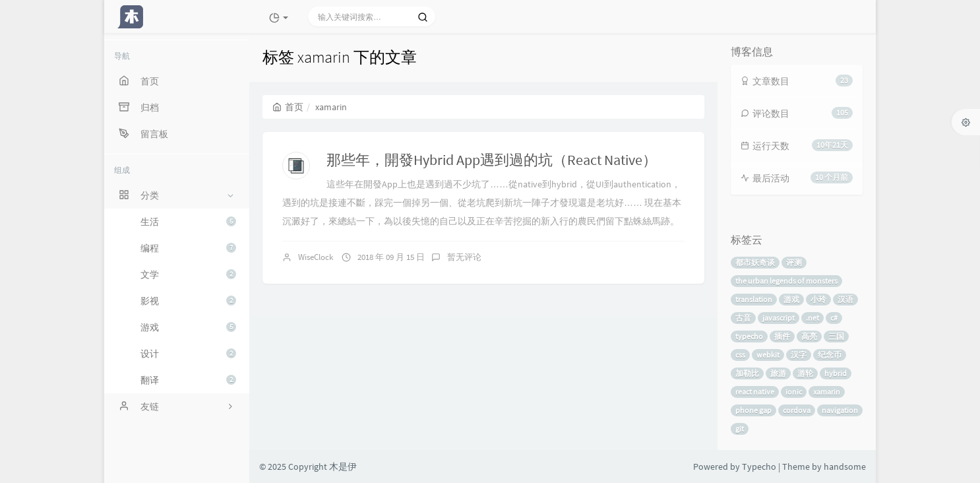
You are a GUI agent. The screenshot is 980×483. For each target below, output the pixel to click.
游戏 (188, 327)
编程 (188, 248)
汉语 (845, 299)
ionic (794, 392)
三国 (836, 336)
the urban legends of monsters (786, 281)
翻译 (188, 380)
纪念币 (830, 355)
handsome (845, 467)
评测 (794, 262)
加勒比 (747, 373)
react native (755, 392)
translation (754, 299)
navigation (840, 410)
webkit (768, 355)
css (740, 355)
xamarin (827, 392)
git (740, 429)
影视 (188, 301)
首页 (288, 107)
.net (812, 318)
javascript (779, 318)
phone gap (753, 410)
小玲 (818, 299)
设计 (188, 354)
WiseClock (316, 257)
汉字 (799, 355)
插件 (782, 336)
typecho (749, 336)
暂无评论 (464, 257)
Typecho (759, 467)
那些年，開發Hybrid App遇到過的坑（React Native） (492, 160)
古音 (743, 318)
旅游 (778, 373)
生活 (188, 222)
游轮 (805, 373)
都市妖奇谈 (755, 262)
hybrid (836, 373)
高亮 (809, 336)
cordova (797, 410)
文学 (188, 274)
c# (834, 318)
